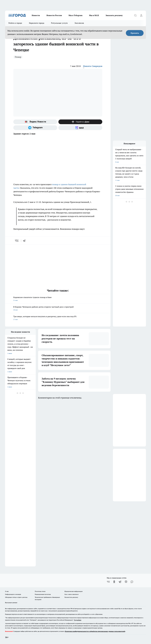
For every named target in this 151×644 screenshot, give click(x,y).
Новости (36, 15)
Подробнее (78, 620)
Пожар (18, 57)
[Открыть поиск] (135, 15)
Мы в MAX (94, 15)
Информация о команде (13, 594)
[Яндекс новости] (35, 122)
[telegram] (25, 241)
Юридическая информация (73, 591)
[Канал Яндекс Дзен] (80, 122)
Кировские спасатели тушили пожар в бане (58, 299)
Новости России (54, 15)
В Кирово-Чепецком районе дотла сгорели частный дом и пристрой (58, 309)
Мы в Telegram (75, 15)
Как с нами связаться (71, 594)
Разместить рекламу (71, 597)
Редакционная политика (43, 594)
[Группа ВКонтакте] (108, 582)
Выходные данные (11, 603)
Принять (135, 33)
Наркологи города (37, 23)
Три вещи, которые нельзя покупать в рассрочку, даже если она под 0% (58, 318)
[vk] (17, 241)
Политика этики (40, 591)
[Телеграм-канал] (35, 128)
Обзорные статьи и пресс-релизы (16, 597)
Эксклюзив (79, 23)
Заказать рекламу (114, 15)
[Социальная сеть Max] (80, 128)
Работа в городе (15, 23)
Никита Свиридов (93, 66)
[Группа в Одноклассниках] (114, 582)
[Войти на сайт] (141, 15)
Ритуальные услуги (59, 23)
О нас (7, 591)
